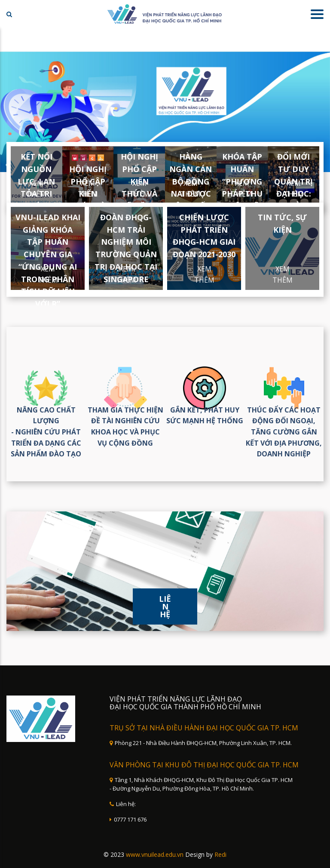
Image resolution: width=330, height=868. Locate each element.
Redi (220, 854)
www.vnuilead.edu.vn (155, 854)
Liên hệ (165, 606)
